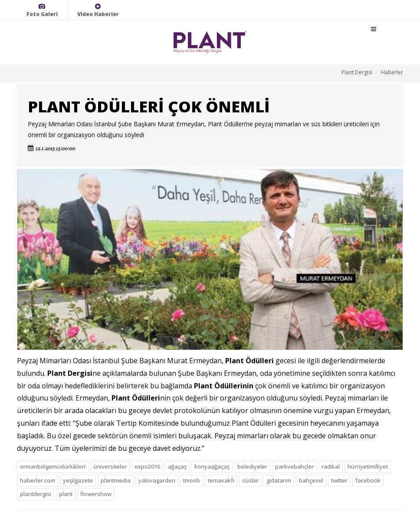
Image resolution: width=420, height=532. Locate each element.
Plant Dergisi (357, 72)
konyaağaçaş (212, 466)
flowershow (96, 494)
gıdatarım (279, 480)
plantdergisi (36, 494)
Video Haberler (98, 10)
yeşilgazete (78, 480)
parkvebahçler (294, 466)
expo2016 (147, 466)
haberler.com (38, 480)
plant (66, 494)
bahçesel (311, 480)
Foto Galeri (42, 10)
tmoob (192, 480)
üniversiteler (110, 466)
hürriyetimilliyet (368, 466)
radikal (331, 466)
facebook (368, 480)
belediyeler (252, 466)
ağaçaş (177, 466)
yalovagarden (157, 480)
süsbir (250, 480)
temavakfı (221, 480)
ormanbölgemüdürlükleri (53, 466)
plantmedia (116, 480)
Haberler (392, 72)
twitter (339, 480)
